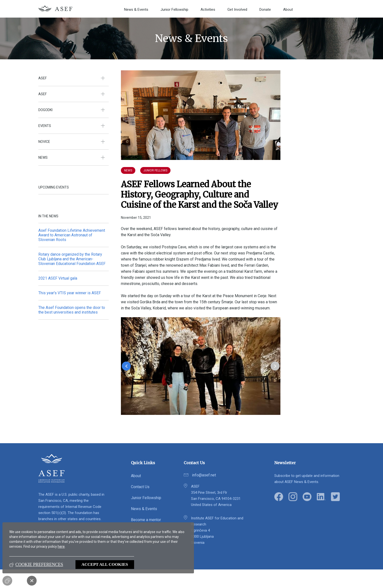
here (61, 546)
